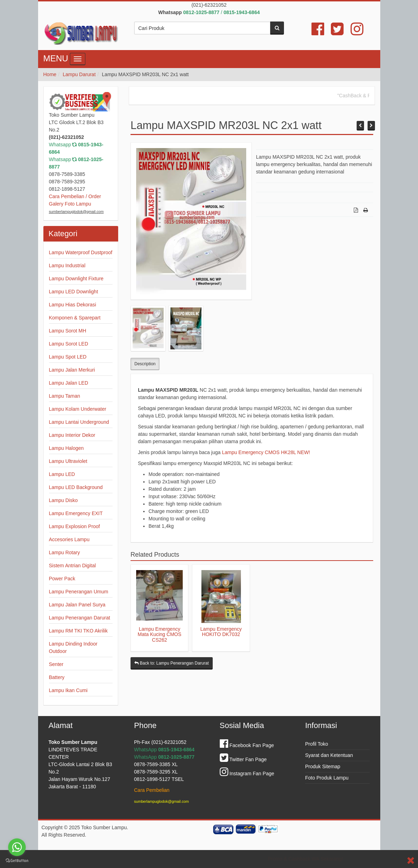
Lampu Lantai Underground (79, 422)
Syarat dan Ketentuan (329, 755)
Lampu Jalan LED (69, 383)
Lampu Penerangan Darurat (80, 618)
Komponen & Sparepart (75, 318)
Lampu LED (62, 474)
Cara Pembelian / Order (75, 196)
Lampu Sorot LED (69, 344)
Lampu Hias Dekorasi (73, 305)
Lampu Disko (63, 500)
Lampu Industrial (67, 265)
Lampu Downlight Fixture (76, 279)
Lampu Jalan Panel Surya (77, 605)
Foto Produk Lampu (327, 778)
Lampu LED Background (76, 487)
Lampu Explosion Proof (75, 526)
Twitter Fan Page (243, 759)
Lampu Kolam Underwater (78, 409)
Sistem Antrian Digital (72, 566)
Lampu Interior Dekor (72, 435)
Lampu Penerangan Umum (79, 592)
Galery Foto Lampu (70, 204)
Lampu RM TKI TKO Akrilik (78, 631)
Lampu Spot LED (68, 357)
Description (145, 364)
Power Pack (62, 579)
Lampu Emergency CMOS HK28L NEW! (266, 452)
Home (50, 74)
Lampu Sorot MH (68, 331)
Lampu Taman (65, 396)
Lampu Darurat (79, 74)
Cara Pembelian (152, 790)
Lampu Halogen (66, 448)
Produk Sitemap (323, 766)
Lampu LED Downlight (74, 292)
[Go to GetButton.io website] (17, 861)
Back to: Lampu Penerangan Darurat (172, 663)
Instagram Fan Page (247, 774)
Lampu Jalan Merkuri (72, 370)
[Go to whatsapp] (17, 847)
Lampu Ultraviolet (68, 461)
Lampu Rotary (65, 552)
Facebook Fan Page (247, 745)
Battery (57, 677)
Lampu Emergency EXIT (76, 513)
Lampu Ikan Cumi (68, 690)
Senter (56, 664)
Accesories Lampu (69, 539)
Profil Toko (317, 744)
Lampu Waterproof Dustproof (81, 252)
